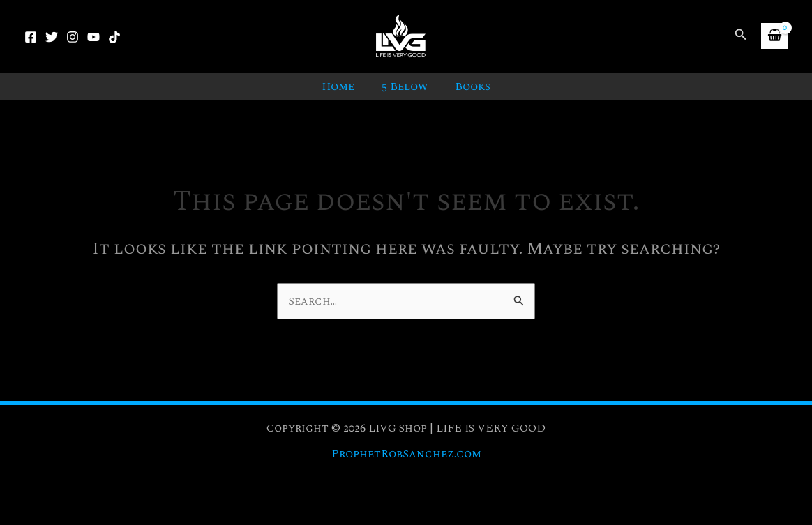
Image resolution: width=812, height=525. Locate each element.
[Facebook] (31, 37)
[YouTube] (93, 37)
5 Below (405, 86)
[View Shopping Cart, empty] (774, 36)
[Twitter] (52, 37)
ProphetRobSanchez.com (406, 454)
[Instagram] (73, 37)
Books (468, 86)
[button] (741, 36)
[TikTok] (114, 37)
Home (343, 86)
